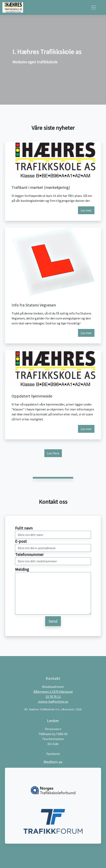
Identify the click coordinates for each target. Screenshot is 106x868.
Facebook (53, 754)
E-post (21, 541)
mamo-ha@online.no (53, 701)
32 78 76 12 (53, 697)
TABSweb (45, 734)
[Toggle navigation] (94, 7)
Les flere (53, 453)
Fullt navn (24, 528)
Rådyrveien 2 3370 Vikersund (53, 692)
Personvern (53, 729)
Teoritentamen (53, 739)
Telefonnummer (29, 554)
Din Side (53, 744)
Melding (22, 569)
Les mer (86, 210)
